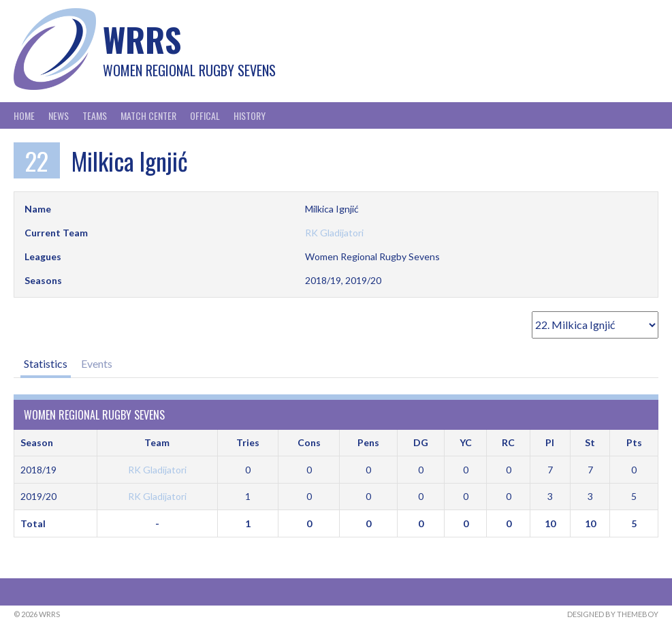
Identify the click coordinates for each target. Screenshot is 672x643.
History (250, 115)
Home (24, 115)
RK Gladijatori (334, 233)
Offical (205, 115)
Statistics (46, 363)
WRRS (142, 39)
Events (97, 363)
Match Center (148, 115)
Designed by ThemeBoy (613, 614)
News (59, 115)
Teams (95, 115)
